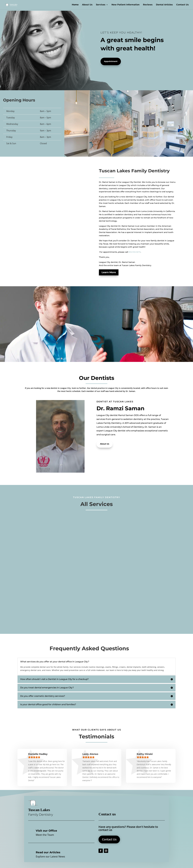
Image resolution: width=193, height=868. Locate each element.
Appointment (111, 61)
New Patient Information (126, 5)
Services (101, 5)
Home (75, 5)
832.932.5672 (135, 252)
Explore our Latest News (50, 856)
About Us (87, 5)
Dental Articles (164, 5)
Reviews (148, 5)
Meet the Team (45, 835)
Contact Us (182, 5)
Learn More (109, 272)
